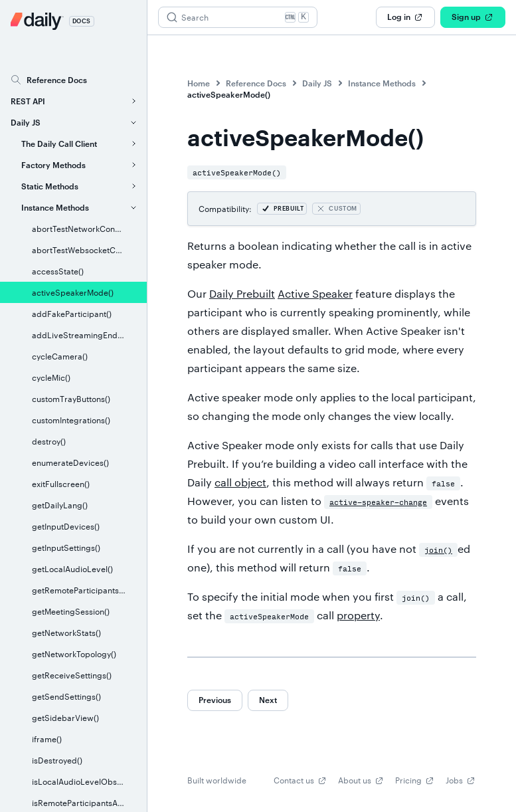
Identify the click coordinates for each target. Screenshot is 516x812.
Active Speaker (315, 293)
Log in (405, 17)
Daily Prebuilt (242, 293)
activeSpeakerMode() (229, 94)
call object (240, 482)
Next (268, 700)
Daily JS (317, 83)
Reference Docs (256, 83)
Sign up (473, 17)
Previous (215, 700)
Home (199, 83)
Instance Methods (382, 83)
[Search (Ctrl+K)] (238, 17)
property (358, 615)
